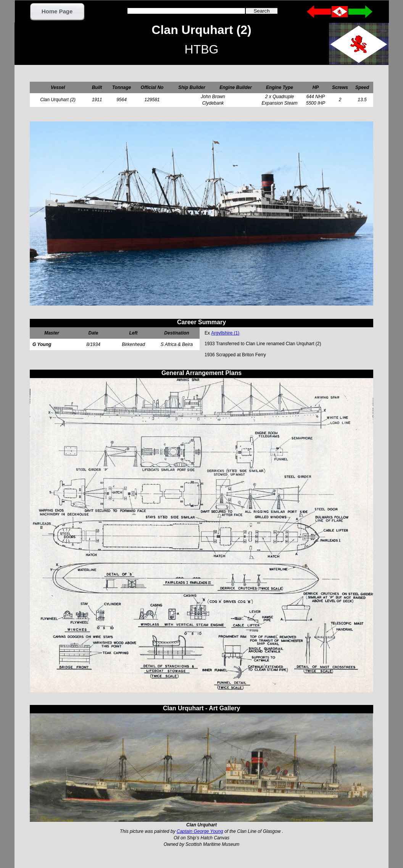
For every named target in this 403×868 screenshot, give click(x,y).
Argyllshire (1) (225, 333)
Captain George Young (200, 831)
